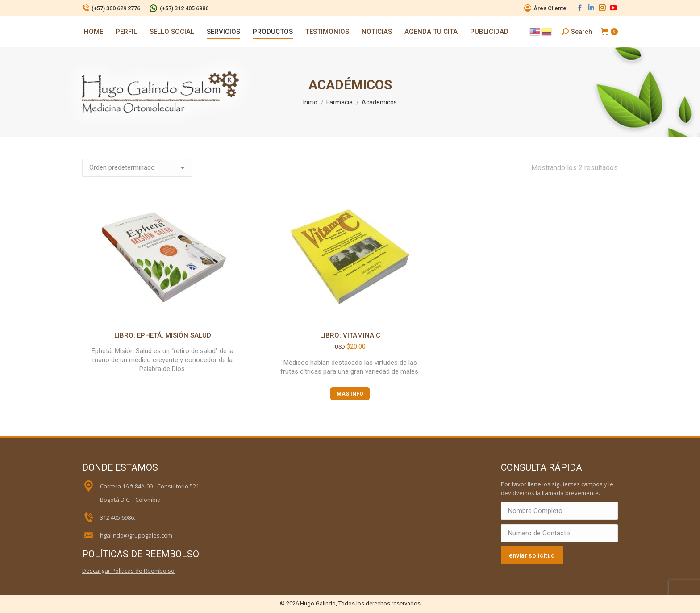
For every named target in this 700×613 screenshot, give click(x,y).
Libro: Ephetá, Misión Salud (163, 335)
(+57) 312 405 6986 (179, 8)
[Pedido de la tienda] (137, 168)
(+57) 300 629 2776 (111, 8)
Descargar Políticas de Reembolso (128, 571)
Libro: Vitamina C (350, 335)
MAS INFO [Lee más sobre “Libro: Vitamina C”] (350, 394)
